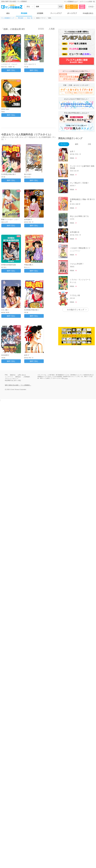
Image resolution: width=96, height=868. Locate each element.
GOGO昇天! (5, 355)
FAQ (6, 375)
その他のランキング (76, 310)
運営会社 (18, 377)
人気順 (50, 29)
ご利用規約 (26, 377)
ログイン (75, 7)
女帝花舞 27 (28, 220)
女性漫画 (40, 13)
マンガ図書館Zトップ (8, 18)
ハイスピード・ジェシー (9, 64)
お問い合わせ (22, 375)
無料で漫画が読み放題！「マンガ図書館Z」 (18, 385)
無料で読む (11, 70)
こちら (66, 378)
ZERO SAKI (5, 109)
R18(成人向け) (88, 13)
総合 (8, 13)
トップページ (9, 377)
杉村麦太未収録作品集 (9, 265)
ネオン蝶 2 (5, 310)
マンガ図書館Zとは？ (71, 2)
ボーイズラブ (72, 13)
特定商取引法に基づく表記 (13, 380)
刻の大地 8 (28, 174)
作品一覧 (30, 18)
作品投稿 (82, 7)
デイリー (64, 144)
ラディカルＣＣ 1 (30, 64)
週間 (77, 144)
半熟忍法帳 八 (29, 265)
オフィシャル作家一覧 (87, 2)
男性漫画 (24, 13)
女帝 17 (27, 355)
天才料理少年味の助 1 (31, 310)
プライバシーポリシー (12, 379)
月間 (89, 144)
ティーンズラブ (56, 13)
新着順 (40, 29)
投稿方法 (13, 375)
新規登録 (68, 7)
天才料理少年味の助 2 (8, 174)
